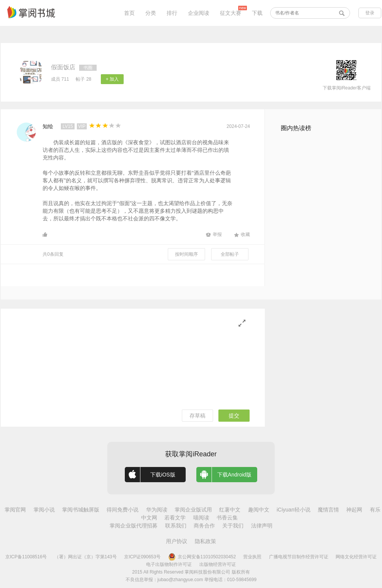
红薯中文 (230, 510)
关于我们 (233, 526)
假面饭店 (63, 67)
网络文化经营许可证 (356, 557)
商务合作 (204, 526)
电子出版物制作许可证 (169, 564)
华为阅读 (157, 510)
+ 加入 (112, 79)
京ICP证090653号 (142, 557)
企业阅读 (199, 13)
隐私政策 (205, 541)
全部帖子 (230, 254)
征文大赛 (231, 13)
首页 (129, 13)
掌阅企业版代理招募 (134, 526)
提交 (234, 416)
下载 (257, 13)
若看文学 (175, 518)
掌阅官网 (15, 510)
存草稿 (197, 416)
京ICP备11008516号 (26, 557)
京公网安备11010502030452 (202, 557)
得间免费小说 (123, 510)
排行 (172, 13)
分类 (151, 13)
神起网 (354, 510)
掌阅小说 (44, 510)
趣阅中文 (259, 510)
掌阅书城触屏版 (81, 510)
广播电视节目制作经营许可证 (299, 557)
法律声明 (262, 526)
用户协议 (177, 541)
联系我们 (176, 526)
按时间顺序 (186, 254)
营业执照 (252, 557)
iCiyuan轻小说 (294, 510)
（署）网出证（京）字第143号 (86, 557)
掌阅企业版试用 (193, 510)
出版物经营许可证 (218, 564)
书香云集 (227, 518)
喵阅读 (201, 518)
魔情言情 (328, 510)
